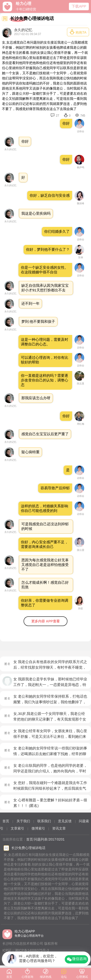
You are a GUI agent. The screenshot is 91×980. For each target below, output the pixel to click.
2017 (52, 839)
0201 (61, 839)
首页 (6, 821)
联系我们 (44, 821)
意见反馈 (65, 821)
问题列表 (41, 839)
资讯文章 (59, 828)
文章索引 (17, 828)
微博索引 (38, 828)
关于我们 (23, 821)
